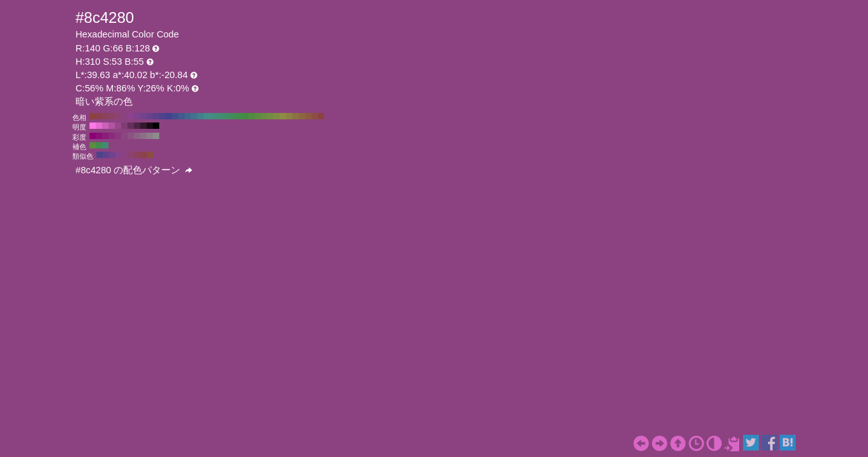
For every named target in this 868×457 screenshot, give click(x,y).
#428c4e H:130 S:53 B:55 (239, 116)
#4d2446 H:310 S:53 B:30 (137, 126)
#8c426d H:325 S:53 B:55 (131, 155)
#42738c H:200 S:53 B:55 (194, 116)
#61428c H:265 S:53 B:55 (106, 155)
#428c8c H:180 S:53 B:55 (207, 116)
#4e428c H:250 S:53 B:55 (162, 116)
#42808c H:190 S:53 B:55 (201, 116)
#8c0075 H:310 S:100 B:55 (93, 136)
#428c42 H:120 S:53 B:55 (245, 116)
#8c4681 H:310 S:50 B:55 (124, 136)
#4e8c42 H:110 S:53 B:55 (251, 116)
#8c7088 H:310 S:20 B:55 (143, 136)
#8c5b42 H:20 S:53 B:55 (308, 116)
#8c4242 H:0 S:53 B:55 (321, 116)
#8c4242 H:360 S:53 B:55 (93, 116)
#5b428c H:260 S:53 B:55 (156, 116)
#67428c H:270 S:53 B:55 (150, 116)
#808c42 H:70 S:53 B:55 (277, 116)
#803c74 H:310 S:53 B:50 (124, 126)
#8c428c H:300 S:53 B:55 (131, 116)
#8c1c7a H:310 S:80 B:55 (105, 136)
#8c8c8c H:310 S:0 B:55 (156, 136)
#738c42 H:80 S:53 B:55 (270, 116)
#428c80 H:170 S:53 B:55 (213, 116)
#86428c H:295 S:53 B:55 (119, 155)
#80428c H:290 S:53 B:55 (137, 116)
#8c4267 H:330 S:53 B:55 (112, 116)
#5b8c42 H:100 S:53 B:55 (258, 116)
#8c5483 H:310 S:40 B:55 (131, 136)
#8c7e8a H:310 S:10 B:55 (150, 136)
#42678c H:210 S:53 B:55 (188, 116)
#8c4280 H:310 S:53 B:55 (124, 116)
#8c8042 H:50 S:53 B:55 (289, 116)
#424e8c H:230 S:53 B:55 (175, 116)
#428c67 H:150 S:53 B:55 (226, 116)
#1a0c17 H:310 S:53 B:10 (150, 126)
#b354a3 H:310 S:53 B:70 (112, 126)
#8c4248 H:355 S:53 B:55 (144, 155)
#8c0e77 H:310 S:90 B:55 (99, 136)
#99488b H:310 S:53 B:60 (118, 126)
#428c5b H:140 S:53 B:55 (232, 116)
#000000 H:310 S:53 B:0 (156, 126)
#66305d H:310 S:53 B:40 (131, 126)
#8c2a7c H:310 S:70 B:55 (112, 136)
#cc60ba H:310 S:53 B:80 (105, 126)
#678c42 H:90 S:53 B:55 (264, 116)
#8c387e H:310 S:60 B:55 (118, 136)
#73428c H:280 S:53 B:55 (143, 116)
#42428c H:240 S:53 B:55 (169, 116)
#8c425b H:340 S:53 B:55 (105, 116)
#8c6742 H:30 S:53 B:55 (302, 116)
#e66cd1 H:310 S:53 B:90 (99, 126)
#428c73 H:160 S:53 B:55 (220, 116)
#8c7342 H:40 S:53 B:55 (296, 116)
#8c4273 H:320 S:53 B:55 (118, 116)
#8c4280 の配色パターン (134, 170)
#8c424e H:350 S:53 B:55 (99, 116)
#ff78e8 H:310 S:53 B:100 (93, 126)
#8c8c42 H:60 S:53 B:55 (283, 116)
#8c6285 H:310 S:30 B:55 (137, 136)
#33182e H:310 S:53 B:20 (143, 126)
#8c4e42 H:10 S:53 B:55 (315, 116)
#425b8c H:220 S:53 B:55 (181, 116)
